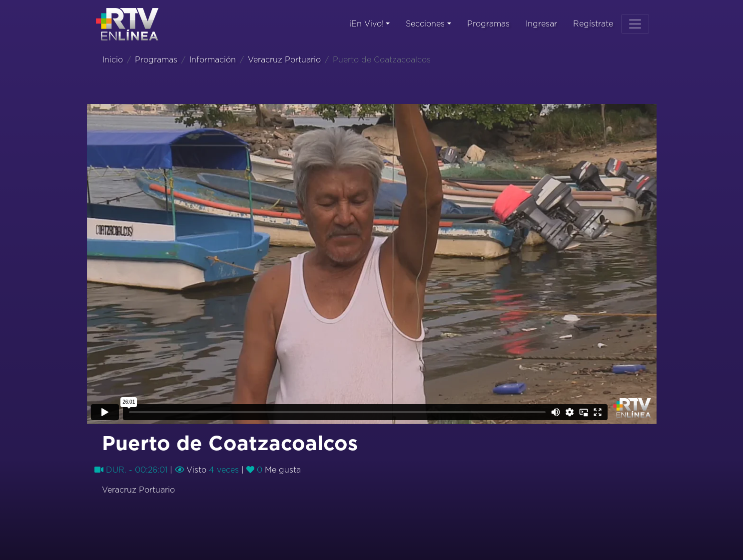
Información (213, 60)
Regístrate (593, 24)
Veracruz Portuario (284, 60)
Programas (488, 24)
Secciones (425, 24)
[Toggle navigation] (635, 24)
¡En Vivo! (367, 24)
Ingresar (541, 24)
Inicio (113, 60)
